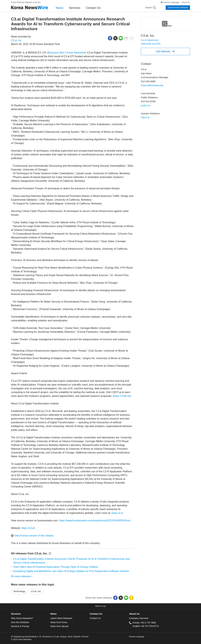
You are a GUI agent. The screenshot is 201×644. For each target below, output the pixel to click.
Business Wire (56, 53)
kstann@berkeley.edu (152, 85)
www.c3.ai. (117, 513)
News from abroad (59, 626)
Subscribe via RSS (151, 44)
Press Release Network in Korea (26, 2)
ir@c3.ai (145, 117)
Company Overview (139, 618)
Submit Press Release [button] (178, 7)
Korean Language (171, 2)
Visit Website (165, 51)
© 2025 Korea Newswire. (21, 639)
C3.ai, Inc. (17, 40)
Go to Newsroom (150, 40)
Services (75, 8)
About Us (186, 2)
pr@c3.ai (146, 105)
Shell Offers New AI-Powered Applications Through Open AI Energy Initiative (56, 567)
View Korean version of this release (32, 536)
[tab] (31, 614)
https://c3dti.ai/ (122, 396)
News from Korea (59, 622)
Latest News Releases (61, 618)
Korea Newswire (76, 53)
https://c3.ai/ (28, 528)
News (60, 8)
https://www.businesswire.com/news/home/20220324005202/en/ (95, 520)
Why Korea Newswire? (22, 618)
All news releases (22, 576)
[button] (110, 38)
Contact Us (93, 8)
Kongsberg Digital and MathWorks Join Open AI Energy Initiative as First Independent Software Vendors (71, 571)
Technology (19, 591)
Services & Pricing (20, 626)
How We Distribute (20, 622)
